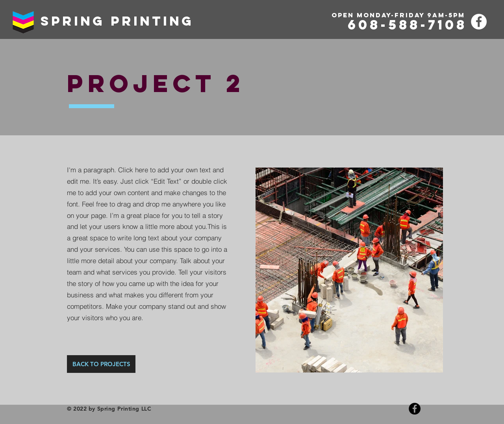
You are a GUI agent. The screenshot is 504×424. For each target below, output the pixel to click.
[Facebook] (479, 22)
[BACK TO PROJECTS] (101, 364)
